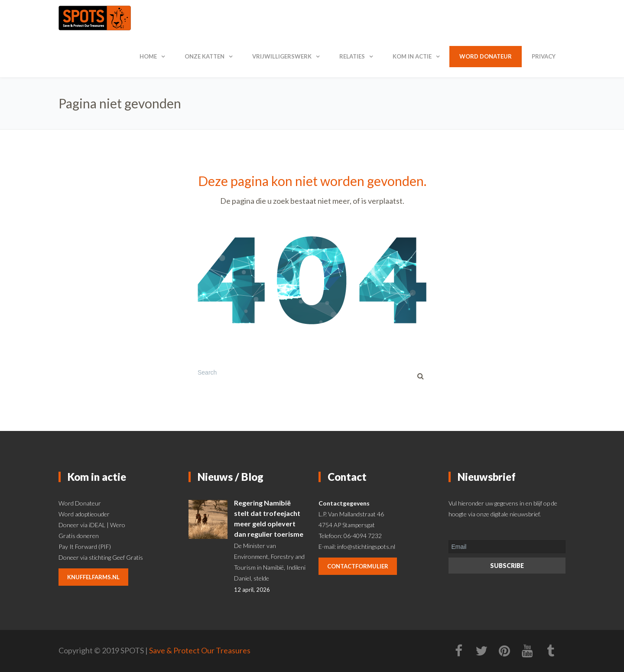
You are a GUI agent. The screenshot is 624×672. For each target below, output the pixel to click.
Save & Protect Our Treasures (200, 650)
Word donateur (486, 56)
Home (148, 56)
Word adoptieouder (84, 514)
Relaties (352, 56)
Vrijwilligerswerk (282, 56)
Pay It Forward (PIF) (85, 546)
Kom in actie (412, 56)
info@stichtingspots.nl (366, 546)
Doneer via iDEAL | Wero (92, 525)
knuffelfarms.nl (93, 577)
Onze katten (205, 56)
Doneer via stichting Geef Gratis (101, 557)
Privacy (544, 56)
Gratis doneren (79, 536)
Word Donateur (80, 503)
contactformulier (358, 566)
